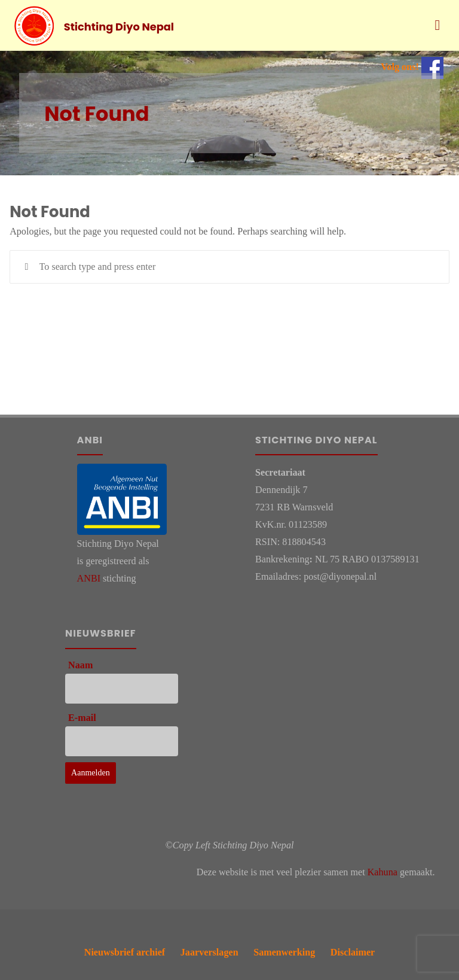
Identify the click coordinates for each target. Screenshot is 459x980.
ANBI (89, 578)
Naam (80, 665)
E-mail (82, 718)
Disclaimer (353, 952)
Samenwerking (284, 952)
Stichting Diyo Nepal (119, 26)
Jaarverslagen (209, 952)
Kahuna (382, 872)
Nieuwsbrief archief (125, 952)
